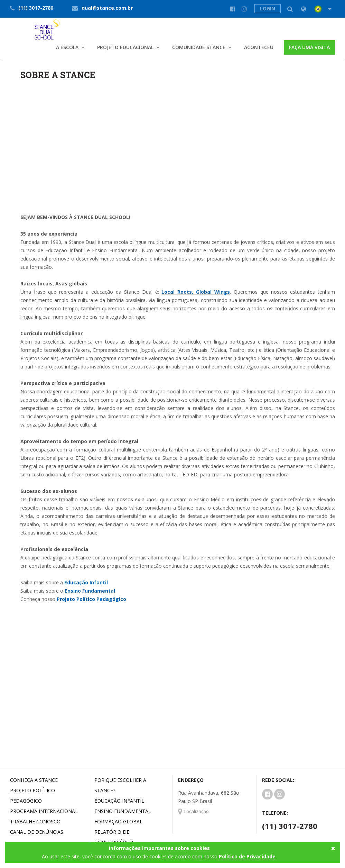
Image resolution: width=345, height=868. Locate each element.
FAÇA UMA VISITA (309, 47)
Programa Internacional (44, 811)
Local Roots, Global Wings (196, 292)
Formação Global (118, 821)
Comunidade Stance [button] (199, 47)
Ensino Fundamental (90, 591)
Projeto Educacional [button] (125, 47)
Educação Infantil (86, 582)
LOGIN (268, 8)
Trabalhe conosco (35, 821)
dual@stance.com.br (107, 8)
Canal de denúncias (37, 832)
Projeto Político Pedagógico (91, 599)
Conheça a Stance (34, 780)
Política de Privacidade (247, 856)
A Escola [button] (67, 47)
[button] (317, 9)
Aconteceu (259, 47)
